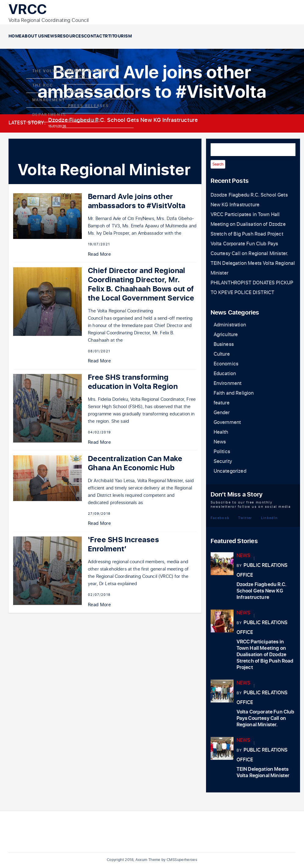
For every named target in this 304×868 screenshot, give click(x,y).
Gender (222, 413)
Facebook (220, 518)
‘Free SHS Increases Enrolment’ (123, 544)
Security (223, 461)
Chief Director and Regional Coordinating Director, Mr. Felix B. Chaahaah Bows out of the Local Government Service (141, 285)
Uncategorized (230, 471)
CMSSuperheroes (182, 860)
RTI (172, 36)
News (80, 36)
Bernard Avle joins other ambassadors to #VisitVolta (137, 201)
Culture (222, 354)
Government (227, 422)
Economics (226, 364)
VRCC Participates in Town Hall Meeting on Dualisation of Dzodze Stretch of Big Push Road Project (248, 224)
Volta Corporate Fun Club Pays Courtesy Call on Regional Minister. (266, 718)
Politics (222, 452)
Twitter (245, 518)
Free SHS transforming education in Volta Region (133, 382)
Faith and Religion (234, 393)
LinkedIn (270, 518)
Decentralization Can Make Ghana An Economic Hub (135, 463)
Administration (230, 325)
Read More (99, 254)
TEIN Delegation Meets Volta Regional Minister (263, 772)
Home (21, 36)
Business (224, 344)
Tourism (196, 36)
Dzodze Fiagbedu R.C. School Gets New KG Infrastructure (123, 120)
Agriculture (226, 335)
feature (222, 403)
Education (225, 374)
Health (221, 432)
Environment (228, 383)
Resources (111, 36)
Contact (146, 36)
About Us (50, 36)
